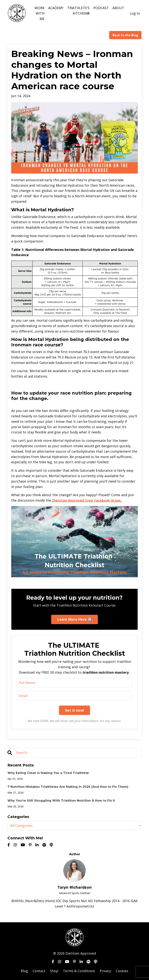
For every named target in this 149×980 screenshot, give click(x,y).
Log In (135, 13)
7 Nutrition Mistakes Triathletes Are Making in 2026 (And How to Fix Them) (68, 787)
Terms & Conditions (79, 971)
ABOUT (118, 8)
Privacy (105, 971)
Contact (39, 971)
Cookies (122, 971)
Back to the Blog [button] (125, 35)
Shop (54, 971)
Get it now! (75, 710)
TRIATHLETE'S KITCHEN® (78, 11)
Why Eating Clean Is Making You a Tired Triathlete (48, 773)
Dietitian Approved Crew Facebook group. (88, 500)
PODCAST (101, 8)
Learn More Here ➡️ (74, 619)
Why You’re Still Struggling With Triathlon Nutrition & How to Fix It (61, 800)
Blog (24, 971)
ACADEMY (56, 8)
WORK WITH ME (39, 13)
